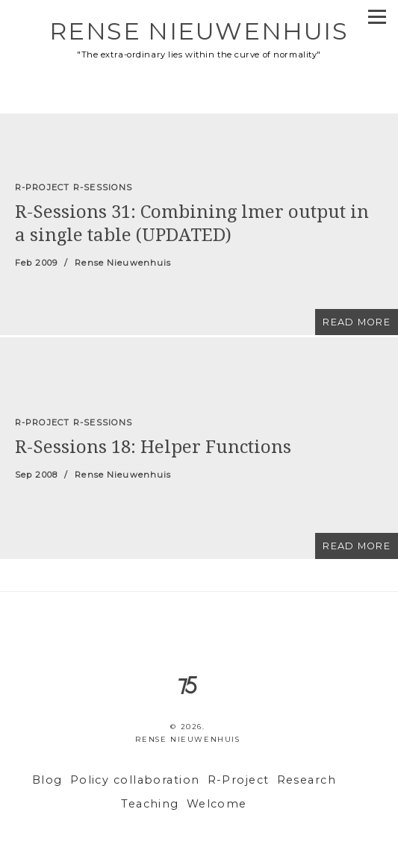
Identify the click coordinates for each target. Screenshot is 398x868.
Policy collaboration (135, 780)
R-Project (239, 780)
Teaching (150, 804)
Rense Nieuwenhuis (199, 31)
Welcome (217, 804)
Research (307, 780)
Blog (47, 780)
